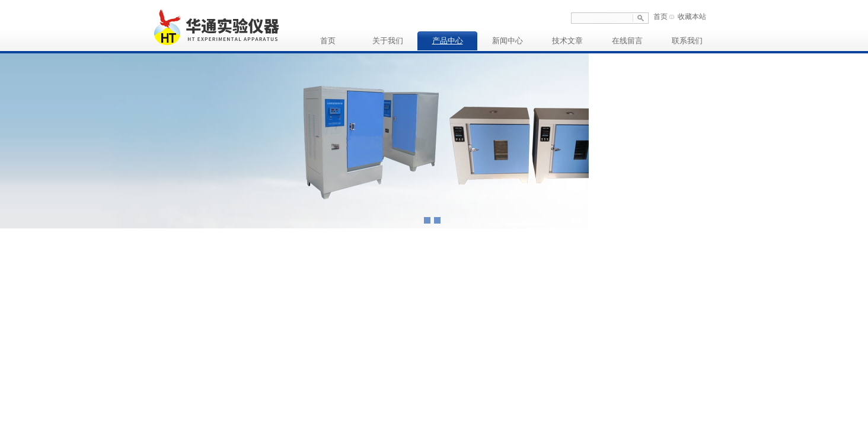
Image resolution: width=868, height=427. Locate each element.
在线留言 (627, 41)
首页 (660, 17)
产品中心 (448, 41)
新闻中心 (508, 41)
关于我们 (388, 41)
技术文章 (567, 41)
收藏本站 (692, 17)
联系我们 (687, 41)
